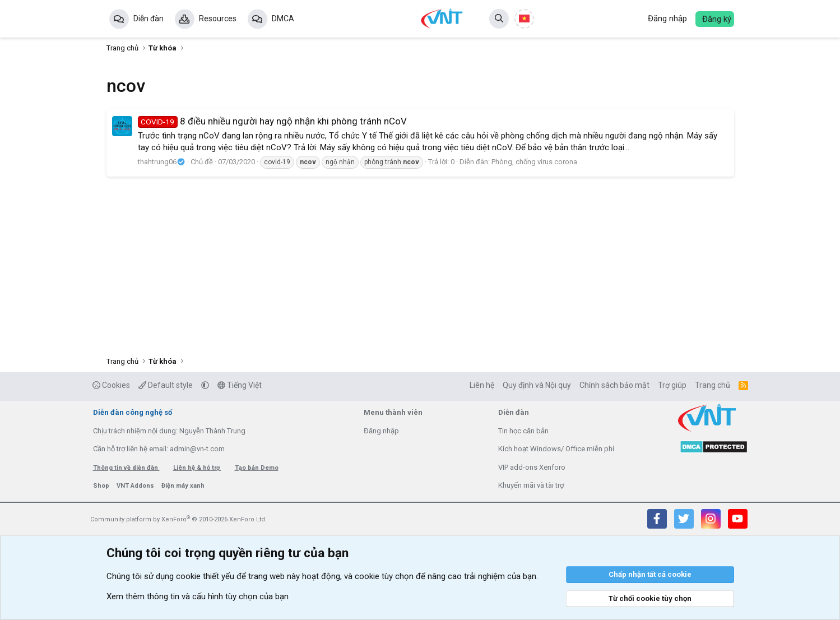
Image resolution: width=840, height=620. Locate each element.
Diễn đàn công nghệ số (133, 412)
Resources (218, 18)
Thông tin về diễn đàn (126, 468)
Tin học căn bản (523, 431)
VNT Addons (136, 486)
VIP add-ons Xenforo (532, 467)
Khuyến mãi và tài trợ (531, 485)
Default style (166, 385)
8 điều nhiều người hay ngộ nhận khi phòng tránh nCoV (273, 121)
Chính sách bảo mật (614, 385)
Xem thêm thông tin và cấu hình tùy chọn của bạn (198, 596)
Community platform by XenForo (178, 519)
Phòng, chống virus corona (534, 162)
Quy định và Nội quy (537, 385)
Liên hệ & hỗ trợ (197, 468)
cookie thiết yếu (205, 576)
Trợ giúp (672, 385)
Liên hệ (482, 385)
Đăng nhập (381, 431)
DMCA (283, 18)
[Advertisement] (420, 264)
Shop (102, 486)
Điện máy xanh (183, 486)
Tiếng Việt (240, 385)
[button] (205, 385)
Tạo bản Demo (257, 468)
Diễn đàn (148, 18)
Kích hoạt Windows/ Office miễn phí (556, 449)
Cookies (111, 385)
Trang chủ (713, 385)
